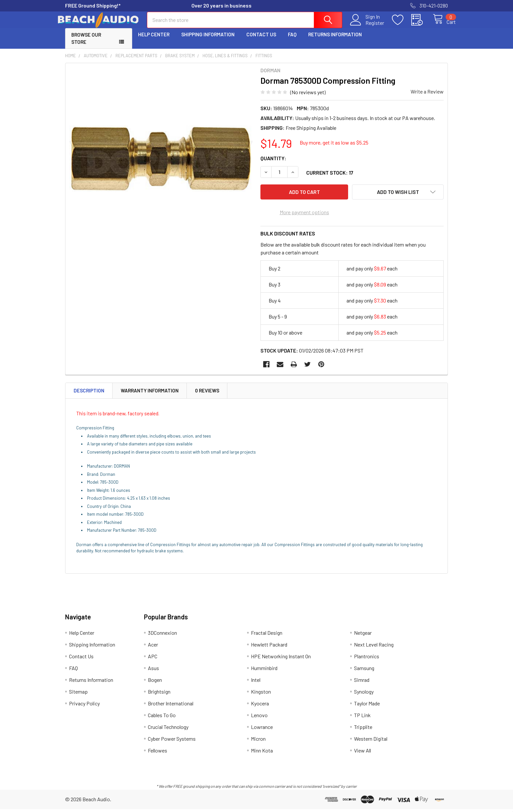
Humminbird (264, 671)
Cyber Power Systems (172, 742)
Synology (364, 694)
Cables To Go (162, 718)
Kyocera (260, 706)
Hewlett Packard (269, 647)
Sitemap (78, 694)
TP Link (362, 718)
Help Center (154, 40)
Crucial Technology (168, 730)
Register (368, 26)
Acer (153, 647)
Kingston (261, 694)
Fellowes (158, 753)
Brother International (171, 706)
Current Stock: (330, 178)
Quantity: (273, 164)
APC (153, 659)
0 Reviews (207, 393)
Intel (256, 683)
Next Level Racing (374, 647)
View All (363, 753)
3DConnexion (162, 636)
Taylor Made (367, 706)
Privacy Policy (84, 706)
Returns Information (335, 40)
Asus (153, 671)
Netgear (363, 636)
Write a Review (427, 97)
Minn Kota (262, 753)
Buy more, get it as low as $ (334, 148)
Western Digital (371, 742)
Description (89, 393)
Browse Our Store (86, 44)
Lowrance (262, 730)
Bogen (155, 683)
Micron (258, 742)
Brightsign (159, 694)
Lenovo (259, 718)
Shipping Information (208, 40)
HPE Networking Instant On (281, 659)
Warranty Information (150, 393)
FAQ (292, 40)
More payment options (304, 215)
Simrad (362, 683)
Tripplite (363, 730)
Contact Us (261, 40)
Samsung (364, 671)
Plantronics (367, 659)
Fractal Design (267, 636)
